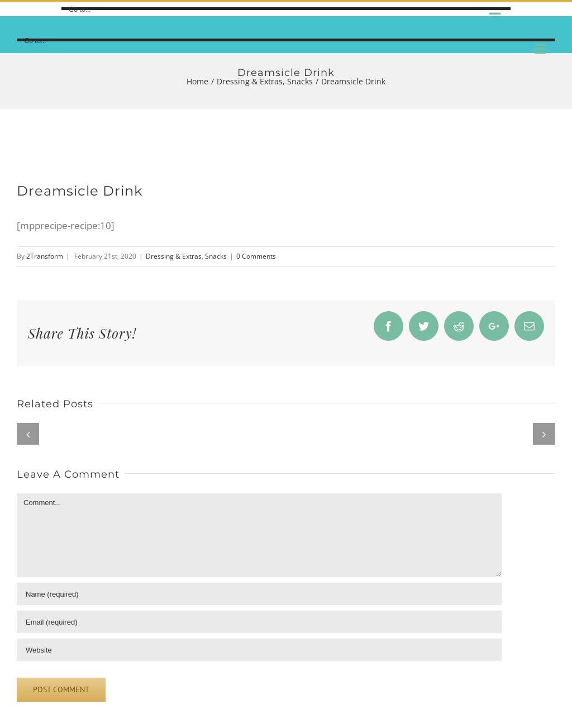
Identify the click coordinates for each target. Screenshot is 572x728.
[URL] (259, 650)
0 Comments (256, 256)
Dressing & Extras (174, 256)
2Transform (45, 256)
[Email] (259, 622)
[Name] (259, 594)
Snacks (216, 256)
